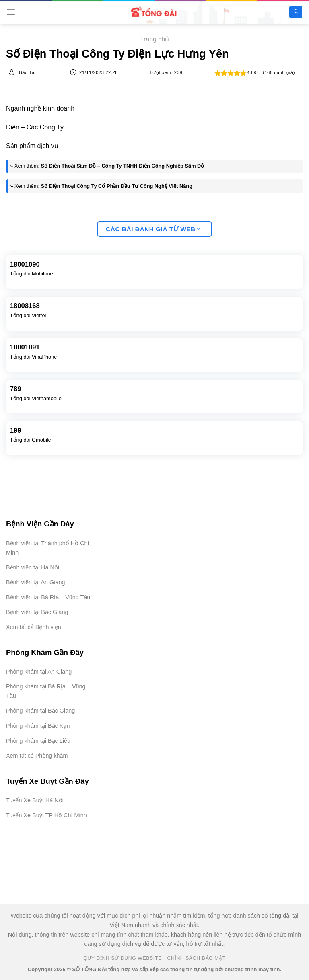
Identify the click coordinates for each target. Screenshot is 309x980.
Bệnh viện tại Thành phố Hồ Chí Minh (48, 548)
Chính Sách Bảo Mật (197, 958)
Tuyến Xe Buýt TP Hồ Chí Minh (46, 815)
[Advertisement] (269, 940)
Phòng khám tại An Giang (39, 672)
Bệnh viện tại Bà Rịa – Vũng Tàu (48, 597)
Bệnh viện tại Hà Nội (33, 567)
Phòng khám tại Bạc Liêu (38, 741)
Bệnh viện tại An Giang (35, 582)
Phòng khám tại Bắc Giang (40, 711)
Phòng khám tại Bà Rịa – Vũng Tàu (46, 691)
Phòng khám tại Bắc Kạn (38, 726)
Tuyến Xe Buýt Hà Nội (35, 800)
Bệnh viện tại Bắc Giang (37, 612)
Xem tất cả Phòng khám (37, 756)
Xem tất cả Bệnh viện (34, 627)
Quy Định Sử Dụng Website (123, 958)
